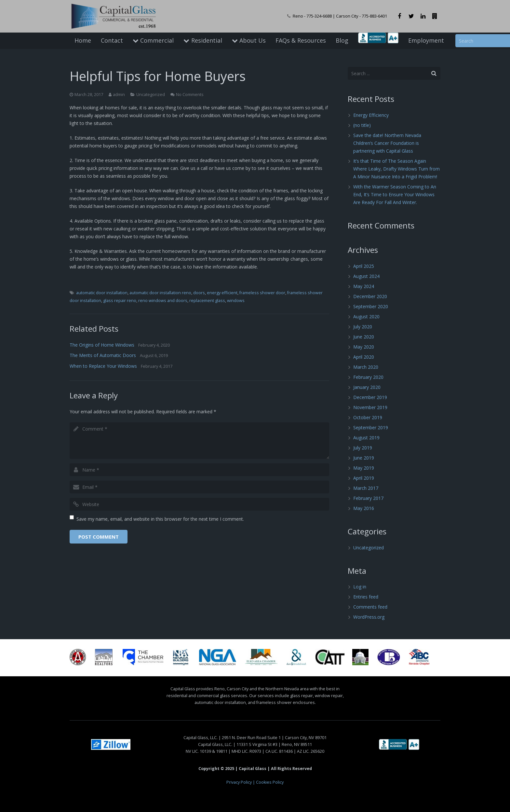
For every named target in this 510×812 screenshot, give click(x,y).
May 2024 (364, 286)
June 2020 (364, 337)
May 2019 (364, 468)
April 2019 (364, 478)
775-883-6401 (374, 16)
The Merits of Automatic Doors (103, 355)
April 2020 (364, 357)
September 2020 (371, 306)
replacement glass (207, 301)
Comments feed (370, 607)
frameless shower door (262, 293)
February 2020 (368, 377)
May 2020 (364, 347)
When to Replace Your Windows (103, 366)
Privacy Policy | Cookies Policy (255, 782)
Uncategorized (151, 95)
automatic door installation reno (160, 293)
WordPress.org (369, 617)
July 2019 (363, 448)
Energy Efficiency (371, 115)
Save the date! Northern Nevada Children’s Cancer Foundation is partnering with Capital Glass (387, 143)
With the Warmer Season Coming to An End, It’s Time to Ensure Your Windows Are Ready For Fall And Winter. (395, 194)
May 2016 (364, 508)
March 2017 (366, 488)
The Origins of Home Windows (102, 345)
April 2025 (364, 266)
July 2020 (363, 327)
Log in (360, 587)
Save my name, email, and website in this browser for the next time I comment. (160, 519)
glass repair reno (120, 301)
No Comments (190, 95)
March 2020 (366, 367)
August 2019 (366, 438)
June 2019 (364, 458)
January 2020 (367, 387)
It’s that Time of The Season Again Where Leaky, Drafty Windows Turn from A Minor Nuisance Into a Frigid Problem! (396, 169)
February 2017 (368, 498)
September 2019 (371, 427)
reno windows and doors (163, 301)
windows (236, 301)
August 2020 (366, 317)
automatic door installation (102, 293)
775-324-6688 (319, 16)
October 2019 (368, 417)
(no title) (362, 125)
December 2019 (370, 397)
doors (199, 293)
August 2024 (366, 276)
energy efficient (222, 293)
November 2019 (370, 407)
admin (119, 95)
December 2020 (370, 296)
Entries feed (366, 597)
